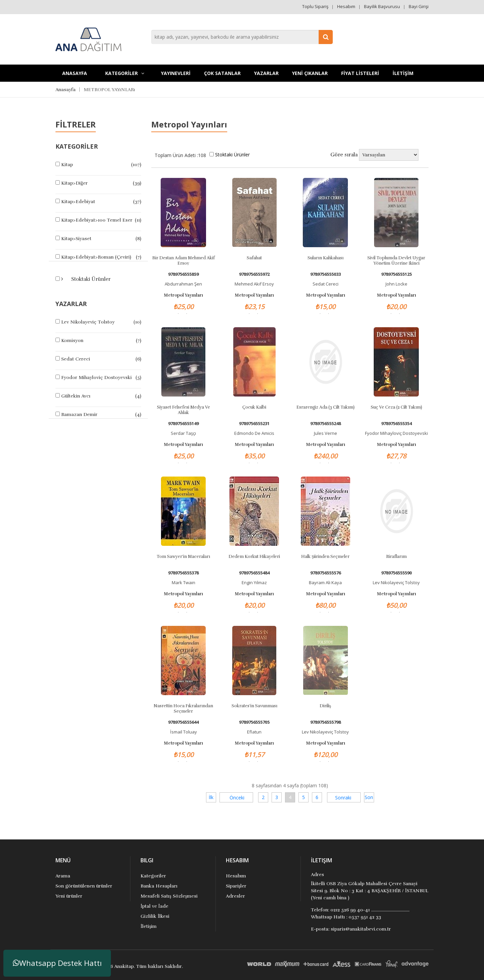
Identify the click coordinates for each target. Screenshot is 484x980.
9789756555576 (326, 573)
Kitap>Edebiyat (78, 202)
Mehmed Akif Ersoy (254, 284)
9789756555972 (254, 274)
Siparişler (236, 886)
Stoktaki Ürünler (90, 279)
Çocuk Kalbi (254, 407)
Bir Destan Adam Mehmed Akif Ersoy (184, 260)
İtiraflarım (396, 557)
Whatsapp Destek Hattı (57, 963)
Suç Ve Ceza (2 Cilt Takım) (396, 407)
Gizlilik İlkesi (155, 916)
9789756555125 (396, 274)
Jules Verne (326, 433)
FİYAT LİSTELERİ (360, 73)
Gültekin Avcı (76, 396)
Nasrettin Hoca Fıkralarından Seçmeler (183, 708)
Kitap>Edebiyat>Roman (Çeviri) (96, 257)
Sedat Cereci (76, 359)
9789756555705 (254, 722)
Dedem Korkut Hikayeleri (254, 557)
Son (369, 797)
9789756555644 (183, 722)
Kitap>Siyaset (76, 239)
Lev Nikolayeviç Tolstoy (88, 322)
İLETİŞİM (403, 73)
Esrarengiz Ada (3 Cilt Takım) (326, 407)
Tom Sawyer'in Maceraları (183, 557)
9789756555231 (254, 424)
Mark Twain (184, 582)
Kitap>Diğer (74, 183)
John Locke (396, 284)
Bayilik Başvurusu (382, 6)
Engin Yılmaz (254, 582)
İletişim (149, 926)
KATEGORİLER (125, 73)
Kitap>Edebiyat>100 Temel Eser (97, 220)
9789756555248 (326, 424)
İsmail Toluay (184, 732)
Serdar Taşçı (183, 433)
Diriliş (325, 706)
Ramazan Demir (79, 414)
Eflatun (254, 732)
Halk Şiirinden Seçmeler (325, 557)
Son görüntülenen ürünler (84, 886)
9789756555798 (326, 722)
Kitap (67, 165)
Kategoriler (153, 876)
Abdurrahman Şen (183, 284)
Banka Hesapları (159, 886)
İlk (211, 797)
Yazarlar (266, 73)
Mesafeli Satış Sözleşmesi (169, 896)
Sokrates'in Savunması (254, 706)
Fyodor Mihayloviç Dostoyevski (96, 378)
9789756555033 (326, 274)
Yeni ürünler (69, 896)
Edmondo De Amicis (254, 433)
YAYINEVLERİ (176, 73)
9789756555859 (183, 274)
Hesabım (346, 6)
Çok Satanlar (222, 73)
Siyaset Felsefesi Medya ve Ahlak (184, 410)
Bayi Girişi (419, 6)
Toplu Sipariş (315, 6)
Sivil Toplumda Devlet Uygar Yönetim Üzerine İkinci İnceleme (396, 260)
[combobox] (242, 37)
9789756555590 (396, 573)
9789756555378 (183, 573)
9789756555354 (396, 424)
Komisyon (72, 341)
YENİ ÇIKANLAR (310, 73)
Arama (63, 876)
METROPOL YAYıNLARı (109, 90)
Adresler (235, 896)
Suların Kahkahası (326, 258)
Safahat (254, 258)
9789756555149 (183, 424)
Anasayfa (75, 73)
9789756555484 (254, 573)
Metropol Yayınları (183, 295)
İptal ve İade (154, 906)
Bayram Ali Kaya (325, 582)
